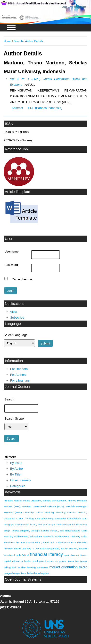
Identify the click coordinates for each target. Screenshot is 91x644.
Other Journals (21, 480)
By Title (15, 474)
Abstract (17, 108)
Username (11, 252)
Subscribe (17, 318)
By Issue (16, 463)
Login (65, 7)
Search (18, 41)
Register (80, 7)
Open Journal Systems (23, 579)
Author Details (34, 41)
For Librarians (20, 380)
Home (7, 41)
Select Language (16, 335)
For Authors (18, 375)
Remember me (22, 279)
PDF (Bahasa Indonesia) (45, 108)
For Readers (19, 369)
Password (11, 265)
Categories (18, 486)
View (14, 312)
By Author (17, 469)
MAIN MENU (11, 28)
